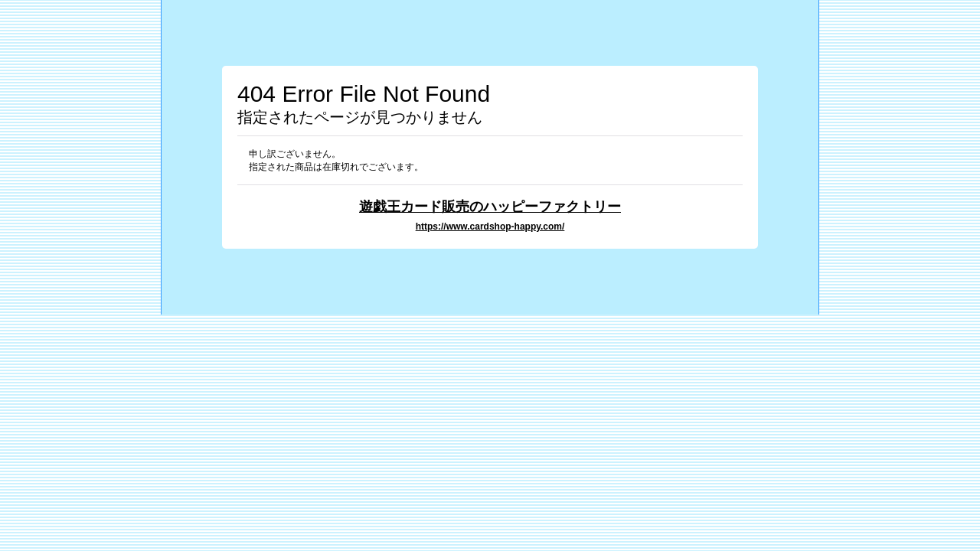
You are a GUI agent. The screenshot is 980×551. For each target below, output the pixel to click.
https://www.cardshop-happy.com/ (490, 227)
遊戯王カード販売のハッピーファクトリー (490, 206)
